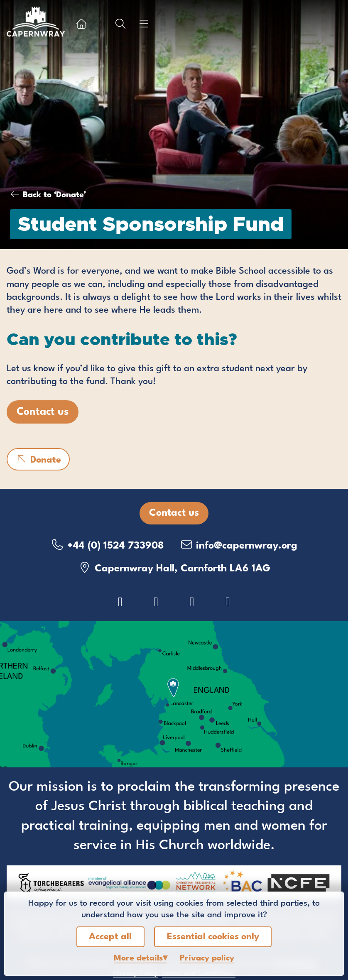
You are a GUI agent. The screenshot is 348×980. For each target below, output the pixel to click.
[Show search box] (120, 24)
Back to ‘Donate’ (54, 195)
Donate (38, 459)
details (138, 958)
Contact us (43, 412)
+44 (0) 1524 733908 (107, 545)
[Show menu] (144, 24)
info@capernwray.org (238, 545)
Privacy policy (207, 958)
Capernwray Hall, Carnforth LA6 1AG (174, 568)
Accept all (110, 937)
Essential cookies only (213, 937)
